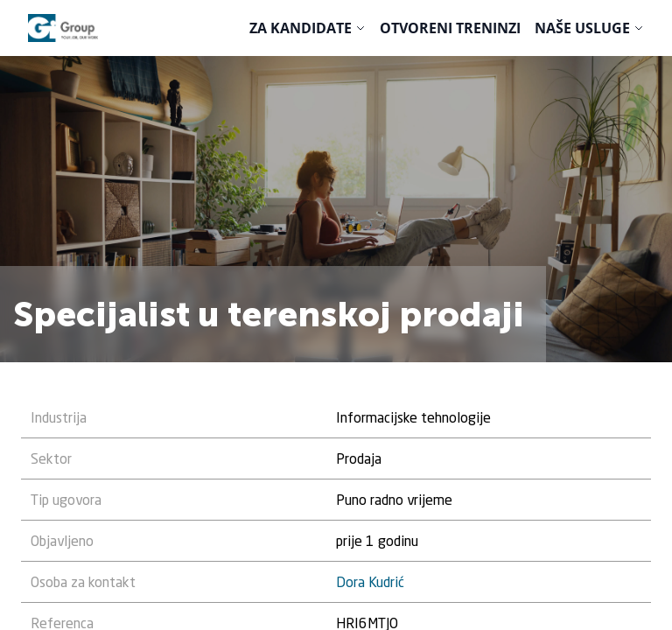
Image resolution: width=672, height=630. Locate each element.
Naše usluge (582, 28)
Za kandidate (301, 28)
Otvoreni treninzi (450, 28)
